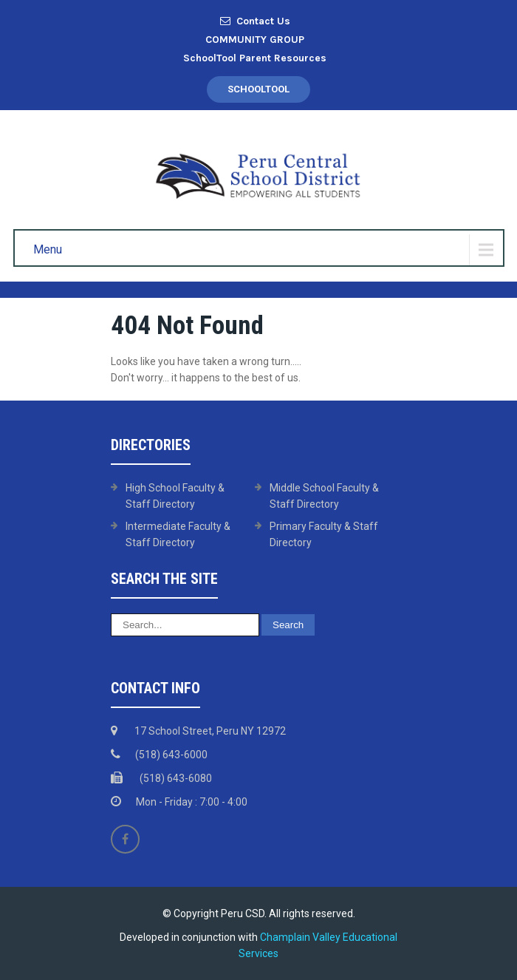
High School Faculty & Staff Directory (175, 496)
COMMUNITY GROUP (255, 40)
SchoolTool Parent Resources (255, 58)
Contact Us (255, 21)
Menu (48, 249)
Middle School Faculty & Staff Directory (324, 496)
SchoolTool (258, 89)
